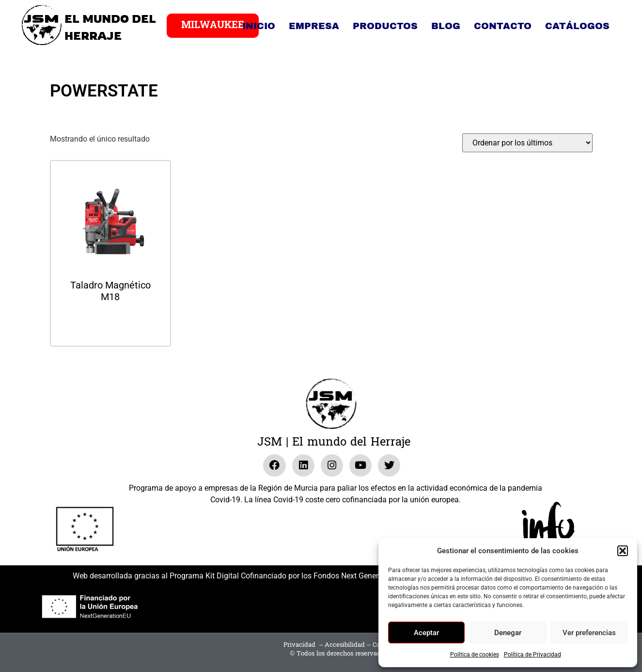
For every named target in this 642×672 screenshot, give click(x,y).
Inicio (259, 26)
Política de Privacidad (532, 655)
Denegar (508, 633)
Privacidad (299, 645)
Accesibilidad (345, 645)
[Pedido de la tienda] (527, 143)
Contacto (503, 26)
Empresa (314, 26)
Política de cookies (475, 655)
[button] (623, 551)
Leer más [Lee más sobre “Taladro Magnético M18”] (110, 323)
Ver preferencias (589, 633)
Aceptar (426, 633)
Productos (385, 26)
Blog (446, 26)
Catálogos (577, 26)
